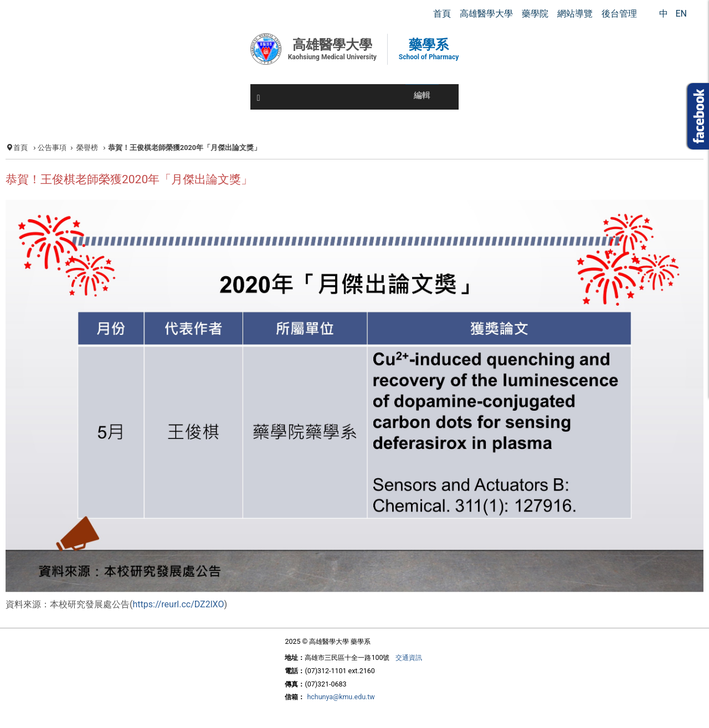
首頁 (20, 148)
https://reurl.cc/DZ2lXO (178, 604)
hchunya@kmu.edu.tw (341, 697)
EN (681, 14)
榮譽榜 (87, 148)
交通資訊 (409, 657)
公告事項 (52, 148)
